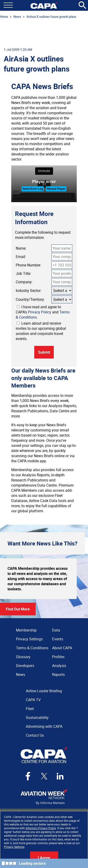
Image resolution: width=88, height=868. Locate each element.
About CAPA (62, 648)
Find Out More (18, 609)
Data (56, 630)
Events (58, 639)
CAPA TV (33, 700)
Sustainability (37, 717)
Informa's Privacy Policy (41, 828)
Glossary (23, 657)
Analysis (59, 666)
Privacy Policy (40, 312)
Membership (26, 630)
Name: (21, 248)
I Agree (44, 858)
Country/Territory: (30, 299)
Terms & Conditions (32, 648)
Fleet (30, 709)
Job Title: (23, 273)
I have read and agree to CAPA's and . (43, 312)
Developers (25, 666)
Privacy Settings (14, 847)
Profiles (58, 657)
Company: (24, 282)
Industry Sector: (29, 291)
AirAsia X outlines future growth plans (51, 17)
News (17, 17)
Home (4, 17)
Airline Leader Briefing (44, 691)
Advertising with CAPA (44, 726)
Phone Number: (29, 265)
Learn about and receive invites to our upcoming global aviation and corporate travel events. (41, 331)
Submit (44, 352)
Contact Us (35, 735)
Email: (21, 257)
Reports (58, 674)
